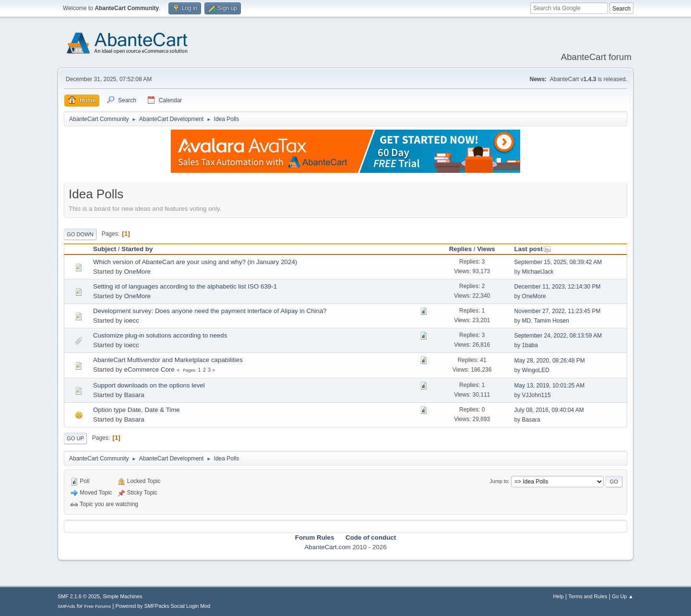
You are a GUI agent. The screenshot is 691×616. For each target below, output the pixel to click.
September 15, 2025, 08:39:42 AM (558, 262)
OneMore (137, 272)
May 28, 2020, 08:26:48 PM (550, 361)
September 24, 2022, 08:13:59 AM (558, 336)
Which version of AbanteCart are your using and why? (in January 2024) (195, 262)
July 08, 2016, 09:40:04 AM (549, 410)
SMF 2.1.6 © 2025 (79, 596)
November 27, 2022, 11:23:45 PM (558, 311)
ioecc (131, 320)
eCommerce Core (149, 369)
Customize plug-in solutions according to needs (160, 335)
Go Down (80, 234)
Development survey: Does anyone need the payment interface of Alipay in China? (210, 311)
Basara (134, 395)
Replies (460, 249)
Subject (105, 249)
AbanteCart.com (327, 547)
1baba (530, 345)
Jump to (499, 481)
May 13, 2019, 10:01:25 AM (550, 386)
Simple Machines (122, 596)
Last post (533, 249)
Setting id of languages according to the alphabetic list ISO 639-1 (185, 286)
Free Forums (97, 606)
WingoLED (536, 370)
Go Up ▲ (623, 596)
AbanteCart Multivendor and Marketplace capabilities (168, 360)
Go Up (75, 438)
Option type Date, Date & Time (137, 410)
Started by (137, 249)
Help (559, 596)
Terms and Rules (588, 596)
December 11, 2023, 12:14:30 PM (558, 287)
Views (486, 249)
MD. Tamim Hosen (546, 321)
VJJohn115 (536, 395)
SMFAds (66, 606)
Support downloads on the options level (149, 385)
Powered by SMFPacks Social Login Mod (163, 606)
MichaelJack (538, 272)
